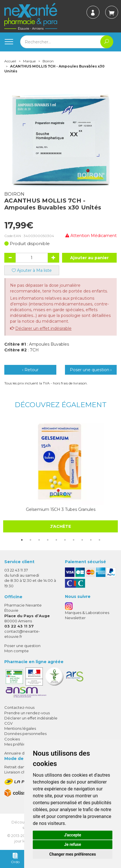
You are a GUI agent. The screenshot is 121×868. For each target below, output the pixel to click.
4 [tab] (48, 540)
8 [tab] (82, 540)
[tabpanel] (60, 476)
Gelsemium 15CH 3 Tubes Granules (61, 509)
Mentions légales (20, 728)
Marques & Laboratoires (87, 613)
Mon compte (17, 651)
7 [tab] (74, 540)
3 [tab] (39, 540)
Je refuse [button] (73, 844)
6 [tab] (65, 540)
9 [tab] (91, 540)
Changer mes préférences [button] (73, 854)
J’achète (61, 526)
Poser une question (22, 646)
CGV (8, 723)
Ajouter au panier (89, 258)
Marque (29, 61)
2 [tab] (30, 540)
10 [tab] (99, 540)
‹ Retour (30, 370)
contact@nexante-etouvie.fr (22, 634)
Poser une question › (91, 370)
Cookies (12, 739)
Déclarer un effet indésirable (43, 328)
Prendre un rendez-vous (27, 713)
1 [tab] (22, 540)
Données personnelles (25, 734)
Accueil (10, 61)
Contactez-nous (19, 707)
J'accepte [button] (73, 835)
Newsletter (75, 618)
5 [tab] (56, 540)
